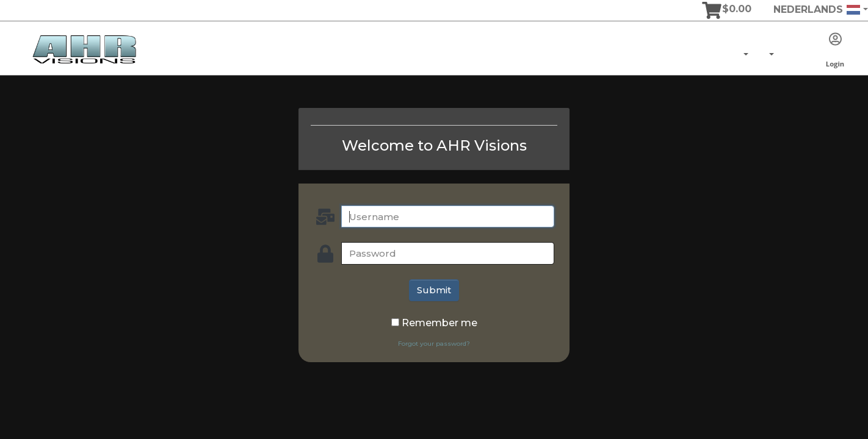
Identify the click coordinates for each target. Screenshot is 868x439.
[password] (448, 253)
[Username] (448, 217)
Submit (434, 290)
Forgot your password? (434, 344)
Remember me (439, 323)
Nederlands (817, 10)
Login (835, 51)
